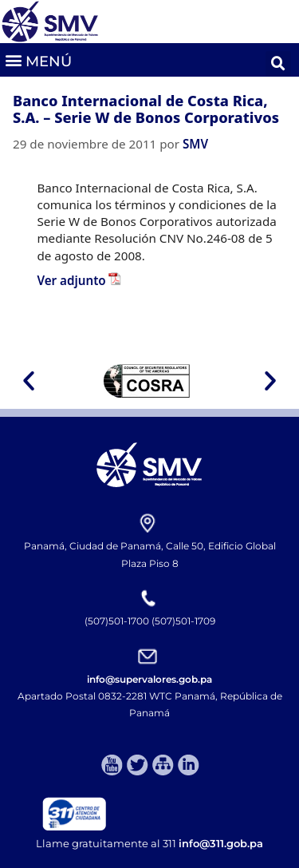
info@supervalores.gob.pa (149, 679)
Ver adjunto (71, 280)
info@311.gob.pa (221, 843)
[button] (38, 59)
